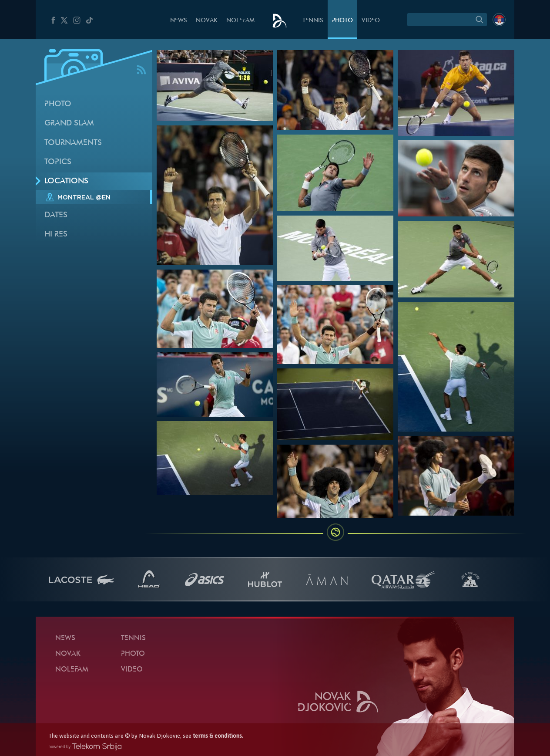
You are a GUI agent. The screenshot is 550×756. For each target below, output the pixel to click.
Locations (66, 181)
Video (371, 21)
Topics (58, 162)
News (179, 21)
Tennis (313, 21)
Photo (342, 21)
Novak (207, 21)
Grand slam (69, 123)
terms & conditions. (218, 736)
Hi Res (56, 235)
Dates (56, 215)
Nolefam (240, 21)
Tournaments (73, 143)
